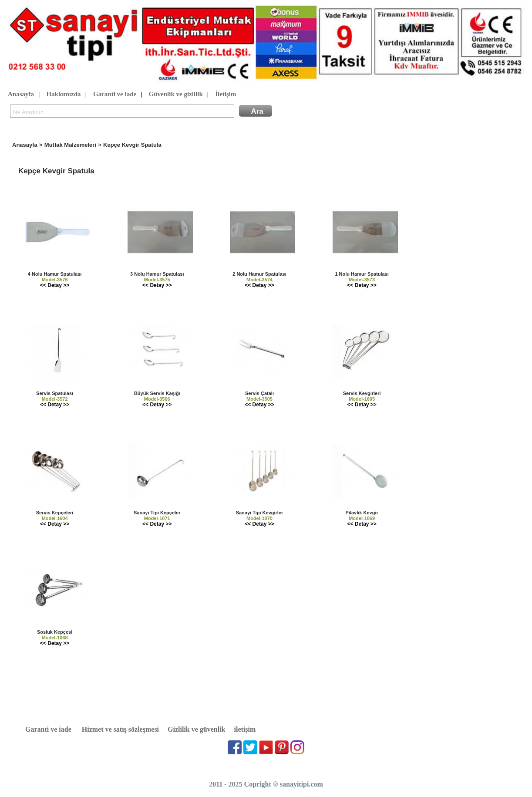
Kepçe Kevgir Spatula (132, 145)
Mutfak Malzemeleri (70, 145)
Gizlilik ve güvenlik (196, 729)
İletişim (226, 95)
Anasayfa (21, 95)
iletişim (245, 729)
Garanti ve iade (115, 95)
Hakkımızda (63, 95)
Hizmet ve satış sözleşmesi (120, 729)
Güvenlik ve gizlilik (176, 95)
